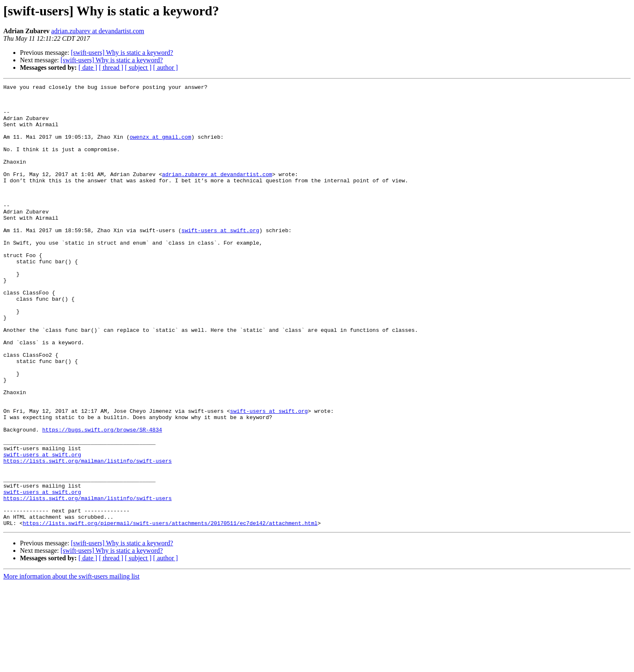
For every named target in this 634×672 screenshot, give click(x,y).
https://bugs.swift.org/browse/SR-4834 (102, 499)
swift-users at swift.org (220, 260)
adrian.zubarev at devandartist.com (98, 31)
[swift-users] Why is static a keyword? (122, 53)
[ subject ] (138, 67)
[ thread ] (111, 67)
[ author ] (166, 67)
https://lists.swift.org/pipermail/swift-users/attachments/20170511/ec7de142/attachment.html (170, 611)
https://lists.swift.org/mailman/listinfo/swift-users (88, 537)
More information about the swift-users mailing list (71, 665)
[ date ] (88, 67)
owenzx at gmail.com (160, 148)
